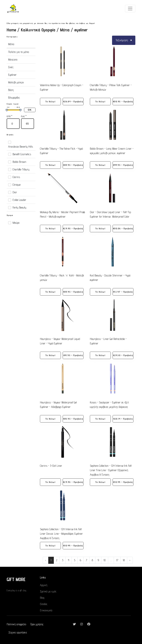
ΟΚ (30, 110)
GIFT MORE (16, 579)
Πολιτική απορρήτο (16, 624)
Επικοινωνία (46, 610)
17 (117, 560)
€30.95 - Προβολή (123, 101)
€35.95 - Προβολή (73, 419)
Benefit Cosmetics (22, 154)
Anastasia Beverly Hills (21, 147)
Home (11, 30)
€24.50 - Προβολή (123, 355)
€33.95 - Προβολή (73, 165)
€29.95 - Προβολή (73, 228)
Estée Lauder (19, 200)
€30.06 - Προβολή (123, 228)
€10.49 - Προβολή (123, 482)
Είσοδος (44, 604)
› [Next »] (130, 560)
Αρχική (44, 585)
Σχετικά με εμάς (48, 591)
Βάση (11, 90)
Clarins (16, 177)
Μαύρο (16, 223)
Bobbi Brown (19, 162)
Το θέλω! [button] (50, 101)
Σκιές (11, 67)
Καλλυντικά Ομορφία (38, 30)
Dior (15, 192)
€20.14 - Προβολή (123, 419)
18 (124, 560)
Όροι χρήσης (37, 624)
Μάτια (65, 30)
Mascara (13, 59)
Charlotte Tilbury (21, 169)
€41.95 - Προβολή (73, 355)
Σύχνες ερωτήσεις (18, 632)
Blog (42, 598)
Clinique (17, 185)
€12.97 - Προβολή (123, 292)
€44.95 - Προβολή (123, 165)
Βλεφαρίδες (14, 98)
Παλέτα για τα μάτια (19, 52)
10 (105, 560)
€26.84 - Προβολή (73, 101)
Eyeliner (12, 75)
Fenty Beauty (19, 207)
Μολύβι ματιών (16, 82)
